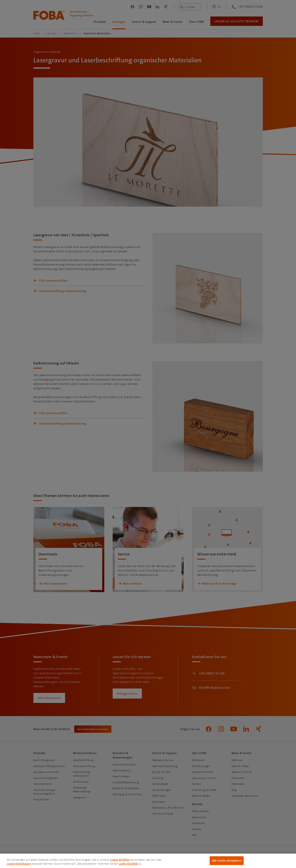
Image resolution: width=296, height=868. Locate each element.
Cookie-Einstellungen (19, 864)
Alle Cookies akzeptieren (227, 861)
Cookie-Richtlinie (120, 860)
